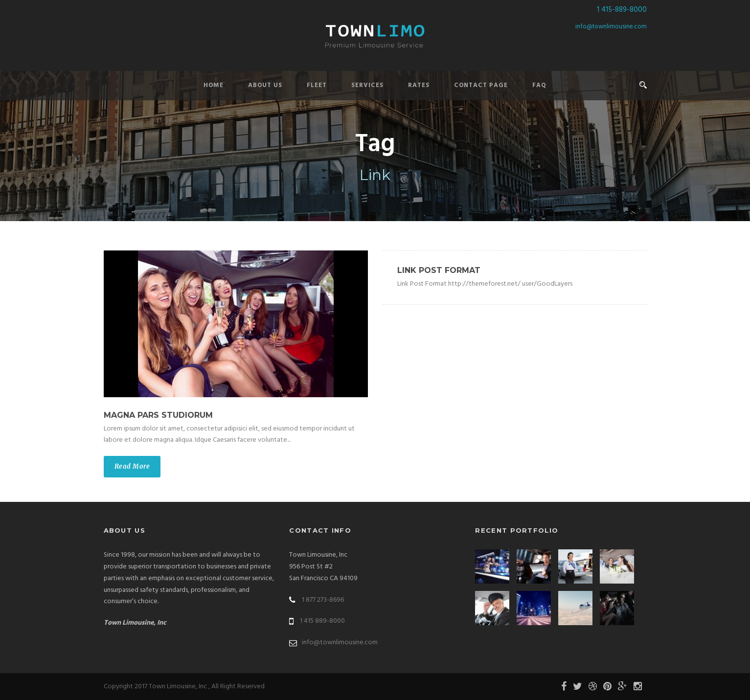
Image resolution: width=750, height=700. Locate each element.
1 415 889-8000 (322, 621)
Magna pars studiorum (158, 415)
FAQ (539, 85)
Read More (132, 466)
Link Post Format (439, 270)
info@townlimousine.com (611, 27)
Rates (419, 85)
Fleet (317, 85)
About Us (265, 85)
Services (367, 85)
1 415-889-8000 (622, 10)
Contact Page (481, 85)
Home (214, 85)
